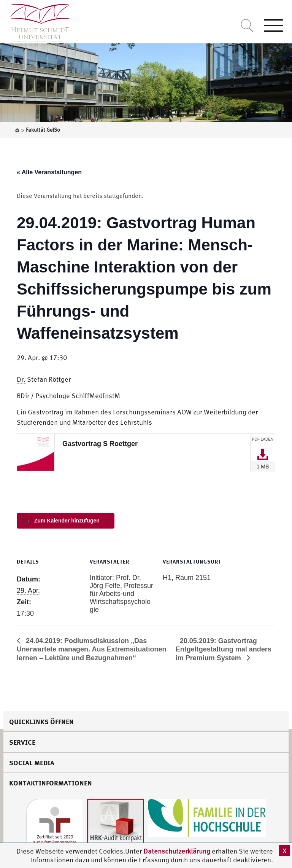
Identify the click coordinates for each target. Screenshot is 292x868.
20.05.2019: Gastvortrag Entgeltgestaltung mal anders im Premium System (224, 649)
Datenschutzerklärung (177, 851)
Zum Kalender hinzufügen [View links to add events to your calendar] (67, 521)
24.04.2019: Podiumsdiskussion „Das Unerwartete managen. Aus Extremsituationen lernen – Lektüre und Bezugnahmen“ (91, 649)
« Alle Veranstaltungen (49, 172)
